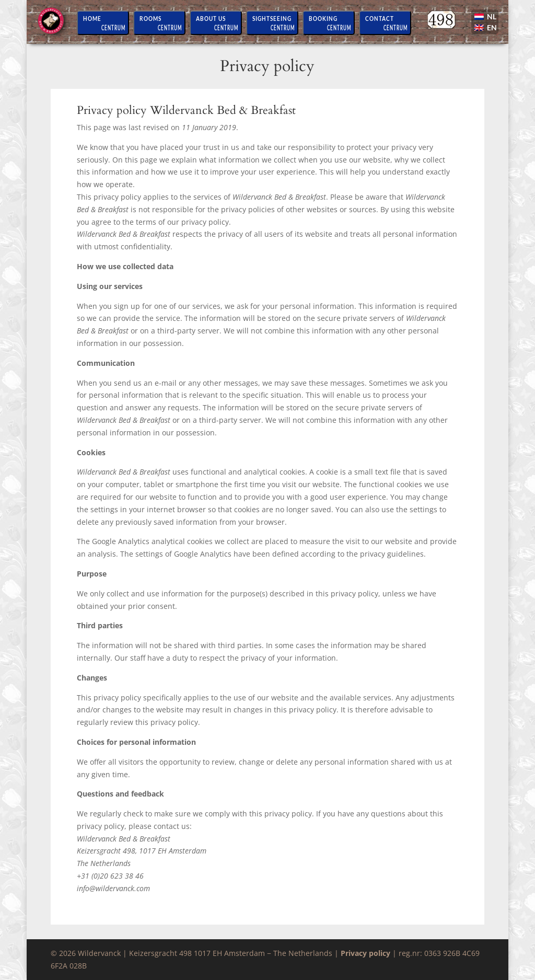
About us (211, 18)
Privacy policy (365, 953)
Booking (323, 18)
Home (92, 18)
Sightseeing (272, 18)
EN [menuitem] (492, 27)
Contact (380, 18)
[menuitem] (486, 18)
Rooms (150, 18)
